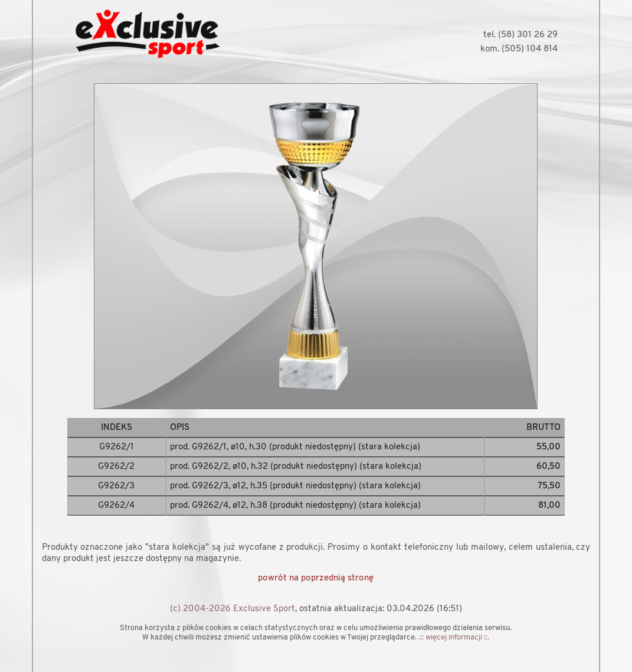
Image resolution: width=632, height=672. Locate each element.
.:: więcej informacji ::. (454, 637)
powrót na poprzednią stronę (316, 578)
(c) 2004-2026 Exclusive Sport (233, 609)
